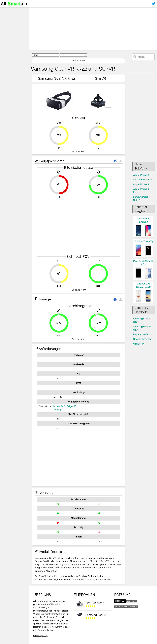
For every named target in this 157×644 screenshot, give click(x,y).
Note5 (56, 406)
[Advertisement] (93, 29)
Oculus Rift (139, 344)
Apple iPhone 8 (141, 184)
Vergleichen (79, 61)
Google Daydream (143, 339)
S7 (62, 406)
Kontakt (6, 27)
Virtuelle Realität (12, 21)
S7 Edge (68, 406)
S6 (75, 406)
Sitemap (6, 32)
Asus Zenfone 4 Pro (143, 180)
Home (5, 10)
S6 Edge (58, 410)
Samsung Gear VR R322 (57, 78)
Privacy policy (40, 636)
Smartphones (10, 16)
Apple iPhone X (141, 175)
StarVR (101, 78)
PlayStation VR (141, 335)
